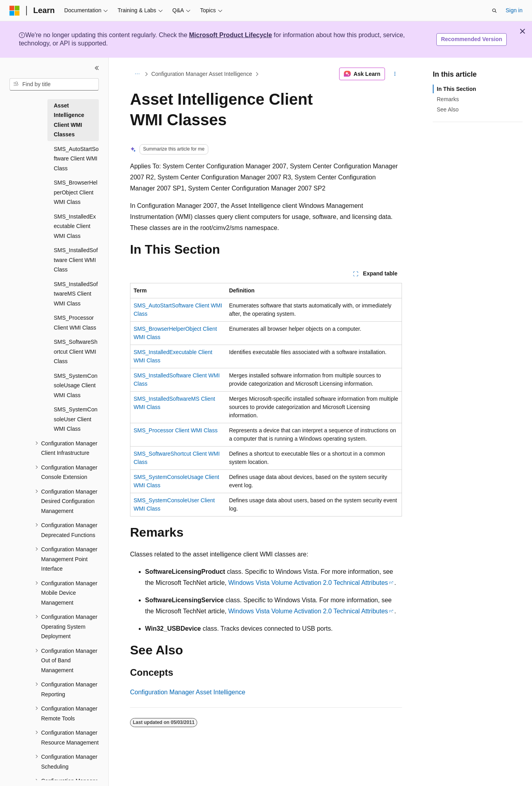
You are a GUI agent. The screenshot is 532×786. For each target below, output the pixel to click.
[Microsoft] (15, 11)
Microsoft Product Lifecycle (230, 35)
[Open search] (494, 11)
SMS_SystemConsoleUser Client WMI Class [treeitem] (75, 419)
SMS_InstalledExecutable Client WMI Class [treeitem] (75, 226)
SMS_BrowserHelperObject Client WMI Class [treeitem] (75, 192)
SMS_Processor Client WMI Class (175, 430)
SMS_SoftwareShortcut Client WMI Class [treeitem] (76, 352)
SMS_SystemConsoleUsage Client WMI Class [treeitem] (75, 385)
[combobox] (54, 85)
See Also (448, 109)
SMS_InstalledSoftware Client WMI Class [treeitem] (76, 260)
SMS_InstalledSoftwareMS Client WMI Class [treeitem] (76, 294)
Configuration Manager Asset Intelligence (202, 74)
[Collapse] (97, 68)
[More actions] (395, 74)
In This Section (457, 89)
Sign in (514, 10)
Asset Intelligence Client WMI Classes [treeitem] (69, 120)
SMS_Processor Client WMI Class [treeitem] (75, 323)
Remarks (448, 99)
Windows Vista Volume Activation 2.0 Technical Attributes (308, 583)
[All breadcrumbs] (137, 74)
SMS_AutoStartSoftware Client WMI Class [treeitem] (76, 159)
